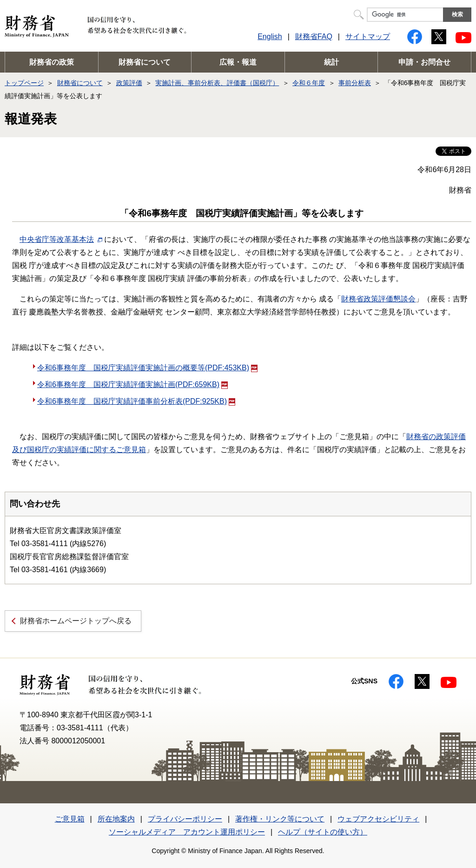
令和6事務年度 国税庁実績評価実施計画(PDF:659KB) (132, 384)
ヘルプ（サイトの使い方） (323, 832)
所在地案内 (116, 819)
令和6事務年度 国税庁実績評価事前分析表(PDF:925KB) (136, 401)
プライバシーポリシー (185, 819)
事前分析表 (355, 83)
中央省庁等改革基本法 (57, 239)
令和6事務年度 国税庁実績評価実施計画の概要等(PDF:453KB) (147, 368)
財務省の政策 (52, 62)
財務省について (145, 62)
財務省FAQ (314, 37)
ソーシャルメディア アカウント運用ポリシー (187, 832)
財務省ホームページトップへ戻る (76, 621)
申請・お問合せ (424, 62)
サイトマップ (368, 37)
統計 (331, 62)
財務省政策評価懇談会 (378, 299)
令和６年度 (309, 83)
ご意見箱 (70, 819)
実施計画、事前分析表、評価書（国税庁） (217, 83)
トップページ (24, 83)
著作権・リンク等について (280, 819)
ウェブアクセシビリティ (378, 819)
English (270, 37)
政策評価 (129, 83)
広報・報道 (238, 62)
